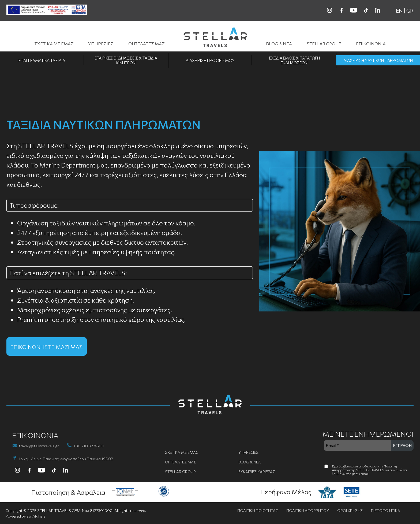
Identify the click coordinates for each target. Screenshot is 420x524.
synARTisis (36, 516)
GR (410, 10)
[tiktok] (366, 10)
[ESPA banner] (47, 10)
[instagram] (329, 10)
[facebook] (342, 10)
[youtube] (354, 10)
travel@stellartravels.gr (39, 446)
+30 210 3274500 (89, 446)
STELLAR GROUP (324, 44)
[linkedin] (378, 10)
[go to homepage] (215, 38)
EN (399, 10)
